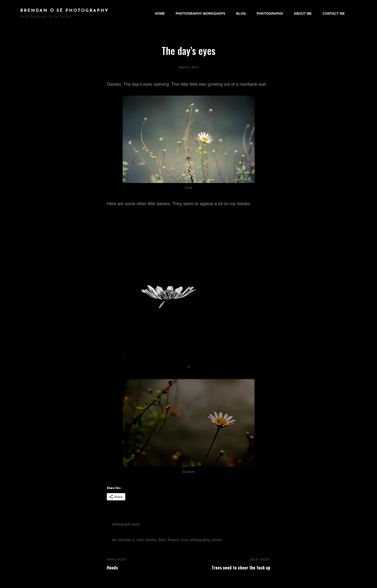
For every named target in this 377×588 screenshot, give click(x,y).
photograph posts (126, 524)
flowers (174, 540)
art (114, 540)
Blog (241, 13)
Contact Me (334, 13)
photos (217, 540)
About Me (303, 13)
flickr (162, 540)
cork (140, 540)
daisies (151, 540)
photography (200, 540)
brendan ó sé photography (64, 11)
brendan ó (126, 540)
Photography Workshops (201, 13)
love (185, 540)
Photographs (270, 13)
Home (160, 13)
